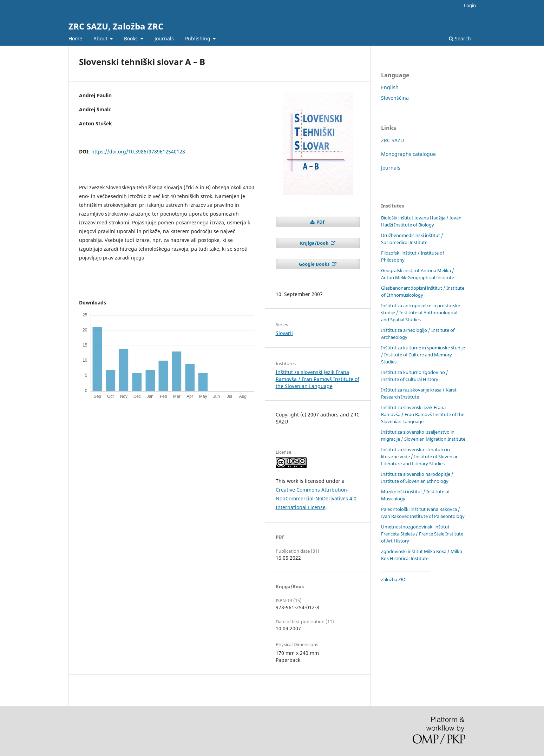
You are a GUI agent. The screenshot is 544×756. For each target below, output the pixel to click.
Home (75, 38)
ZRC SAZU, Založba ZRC (116, 26)
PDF (320, 222)
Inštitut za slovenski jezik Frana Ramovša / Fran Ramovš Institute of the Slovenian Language (317, 379)
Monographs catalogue (408, 154)
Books (132, 38)
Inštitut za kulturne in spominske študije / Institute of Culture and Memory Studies (423, 355)
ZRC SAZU (392, 140)
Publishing (198, 38)
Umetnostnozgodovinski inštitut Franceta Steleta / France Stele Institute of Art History (422, 534)
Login (470, 5)
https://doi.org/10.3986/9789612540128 (138, 152)
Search (460, 38)
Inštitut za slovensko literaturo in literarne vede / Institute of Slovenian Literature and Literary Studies (420, 456)
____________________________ (406, 569)
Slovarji (284, 333)
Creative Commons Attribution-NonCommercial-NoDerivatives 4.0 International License (316, 498)
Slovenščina (395, 98)
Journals (164, 38)
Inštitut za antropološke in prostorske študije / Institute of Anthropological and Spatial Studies (421, 313)
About (101, 38)
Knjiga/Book (315, 243)
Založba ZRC (394, 579)
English (390, 87)
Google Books (315, 264)
